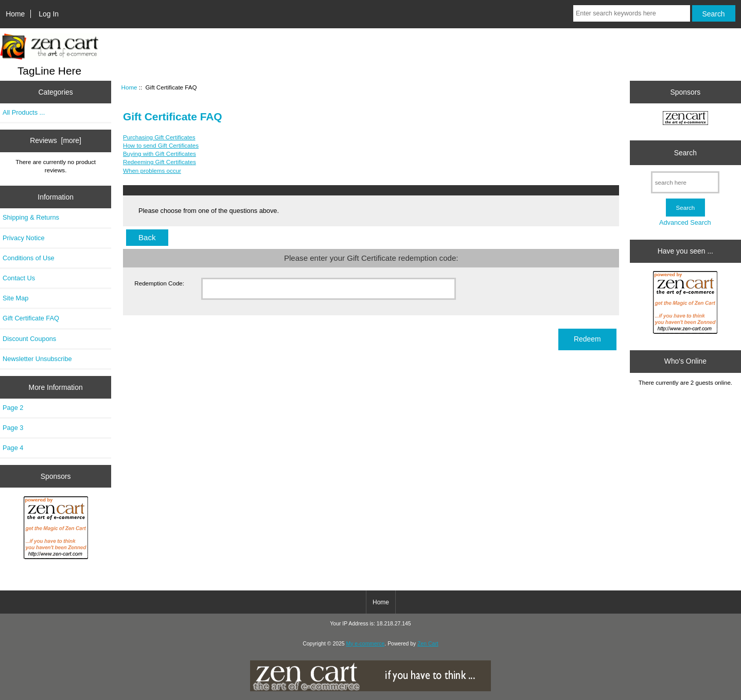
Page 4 (13, 448)
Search (685, 153)
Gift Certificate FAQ (31, 318)
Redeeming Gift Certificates (160, 162)
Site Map (15, 298)
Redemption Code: (159, 283)
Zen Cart (428, 644)
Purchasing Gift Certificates (159, 137)
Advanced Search (685, 222)
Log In (49, 14)
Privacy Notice (23, 238)
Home (15, 14)
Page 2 (13, 408)
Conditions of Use (29, 258)
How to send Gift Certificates (161, 145)
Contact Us (19, 278)
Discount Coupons (29, 339)
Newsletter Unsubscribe (37, 359)
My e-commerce (366, 644)
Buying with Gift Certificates (160, 154)
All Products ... (24, 112)
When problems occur (152, 170)
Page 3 (13, 428)
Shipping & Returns (31, 217)
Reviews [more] (56, 140)
